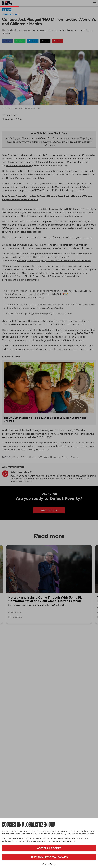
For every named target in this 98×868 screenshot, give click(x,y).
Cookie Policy (49, 864)
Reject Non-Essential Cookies (49, 857)
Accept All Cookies (49, 848)
